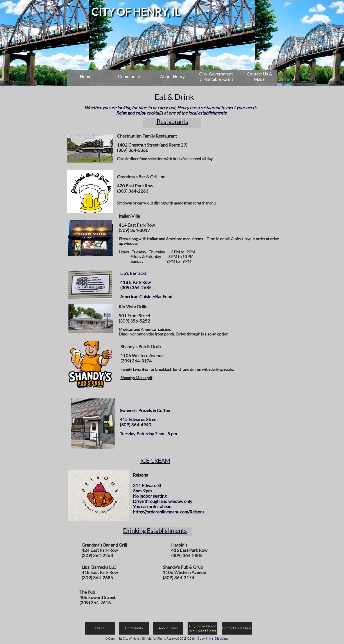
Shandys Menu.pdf (136, 378)
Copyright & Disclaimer (214, 638)
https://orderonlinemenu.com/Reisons (169, 512)
